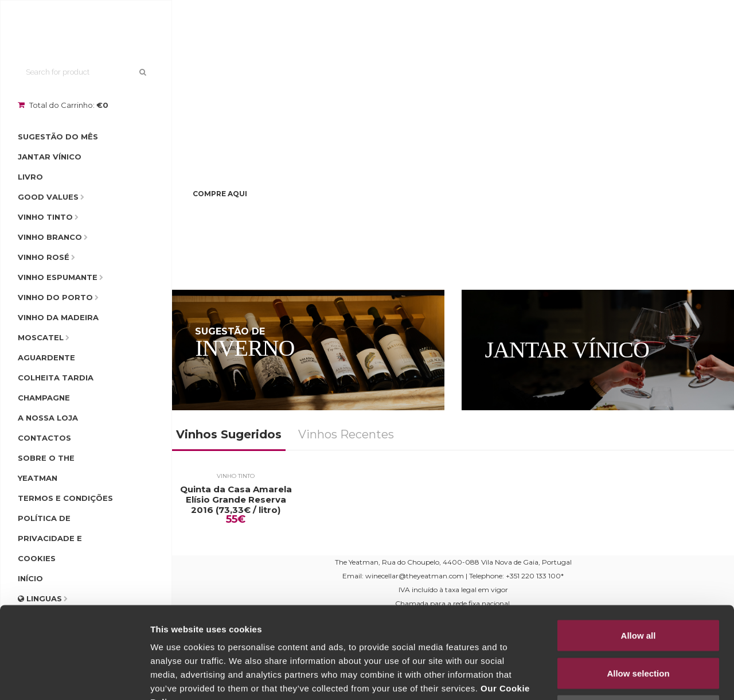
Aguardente (46, 357)
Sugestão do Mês (58, 137)
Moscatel (41, 337)
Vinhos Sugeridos (229, 434)
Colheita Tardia (56, 378)
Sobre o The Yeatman (46, 468)
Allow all (639, 549)
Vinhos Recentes (346, 434)
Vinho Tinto (45, 217)
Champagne (44, 398)
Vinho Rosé (44, 257)
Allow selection (638, 587)
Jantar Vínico (50, 157)
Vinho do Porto (55, 297)
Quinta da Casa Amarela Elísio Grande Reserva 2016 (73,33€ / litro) (236, 500)
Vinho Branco (50, 237)
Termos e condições (65, 498)
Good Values (48, 197)
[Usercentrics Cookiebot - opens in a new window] (74, 678)
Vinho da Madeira (58, 317)
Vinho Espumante (58, 277)
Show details (602, 677)
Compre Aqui (220, 194)
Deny (639, 625)
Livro (30, 177)
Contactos (44, 438)
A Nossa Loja (48, 418)
